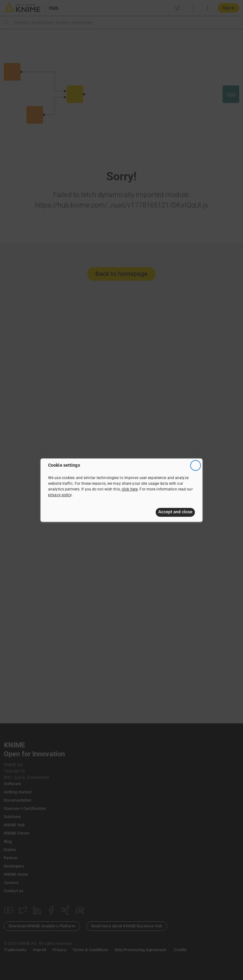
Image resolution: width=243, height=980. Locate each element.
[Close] (196, 465)
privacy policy (60, 495)
